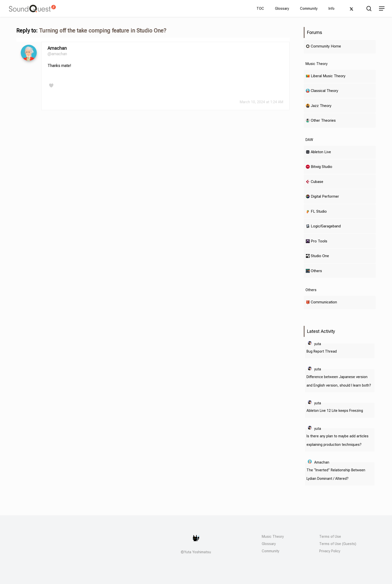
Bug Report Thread (322, 351)
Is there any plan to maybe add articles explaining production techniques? (337, 440)
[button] (382, 9)
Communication (324, 302)
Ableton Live (321, 152)
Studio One (320, 256)
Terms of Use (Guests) (338, 544)
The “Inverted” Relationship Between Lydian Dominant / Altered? (336, 474)
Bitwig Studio (321, 167)
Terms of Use (330, 537)
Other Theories (323, 120)
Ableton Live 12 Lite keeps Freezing (335, 411)
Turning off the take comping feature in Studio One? (103, 30)
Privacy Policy (330, 551)
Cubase (317, 182)
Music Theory (273, 537)
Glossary (269, 544)
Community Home (326, 46)
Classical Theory (324, 91)
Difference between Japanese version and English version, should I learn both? (339, 381)
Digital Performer (325, 196)
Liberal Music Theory (328, 76)
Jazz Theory (321, 106)
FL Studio (319, 211)
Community (270, 551)
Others (316, 271)
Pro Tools (319, 241)
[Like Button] (51, 85)
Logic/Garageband (326, 226)
